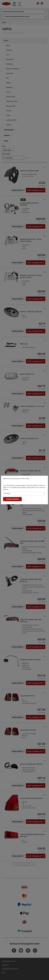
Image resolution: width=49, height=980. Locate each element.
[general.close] (44, 479)
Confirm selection (12, 499)
